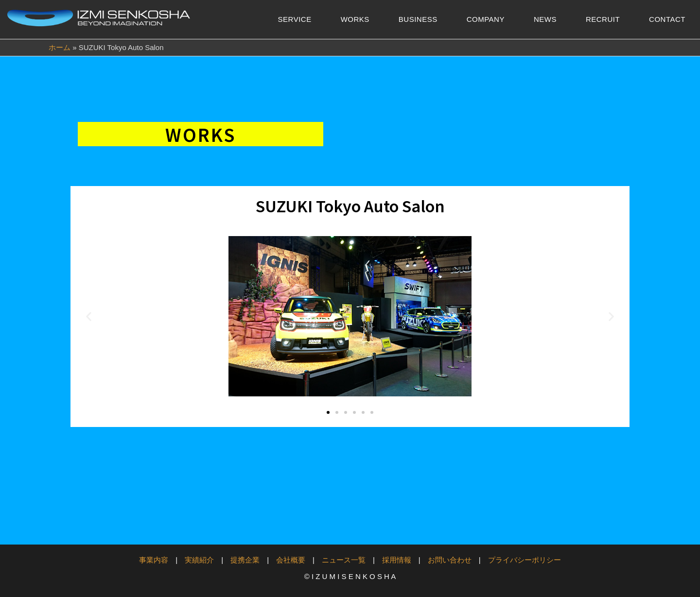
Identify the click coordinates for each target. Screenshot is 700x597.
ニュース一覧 (344, 560)
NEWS (545, 19)
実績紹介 (199, 560)
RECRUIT (603, 19)
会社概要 (291, 560)
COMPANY (486, 19)
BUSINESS (418, 19)
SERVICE (295, 19)
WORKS (355, 19)
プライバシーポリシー (525, 560)
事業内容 (154, 560)
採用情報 (397, 560)
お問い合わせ (450, 560)
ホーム (60, 47)
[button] (89, 316)
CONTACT (667, 19)
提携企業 (245, 560)
